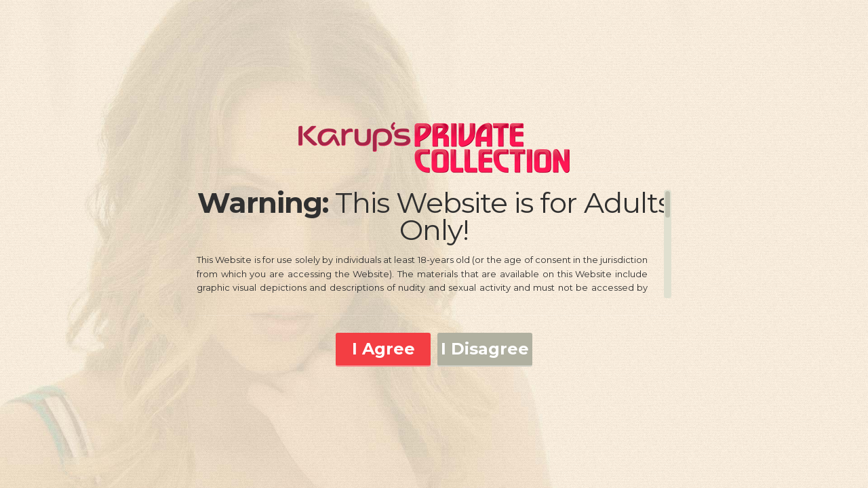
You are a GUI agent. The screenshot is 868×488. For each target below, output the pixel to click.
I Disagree (485, 349)
